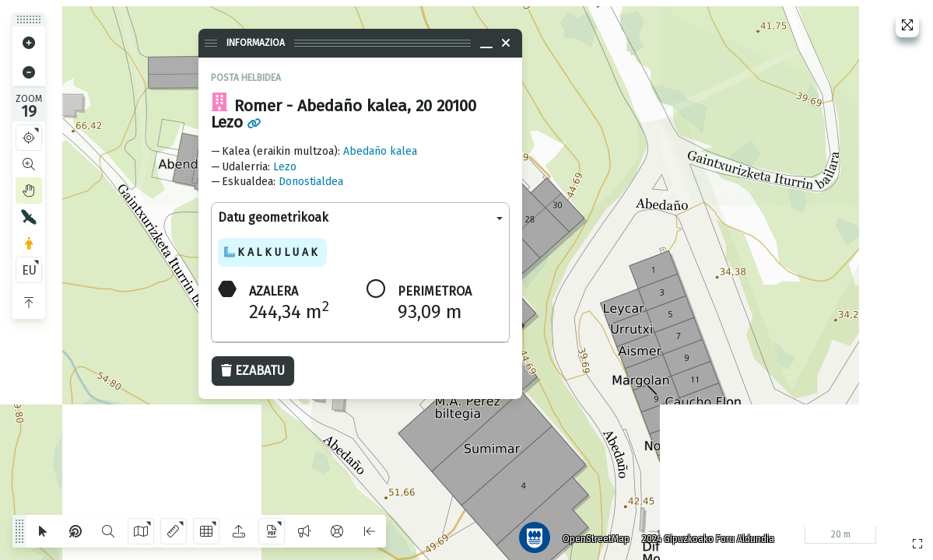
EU (29, 270)
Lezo (285, 167)
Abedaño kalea (380, 151)
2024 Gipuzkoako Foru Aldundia (702, 533)
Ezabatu (253, 371)
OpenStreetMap (590, 533)
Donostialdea (311, 182)
